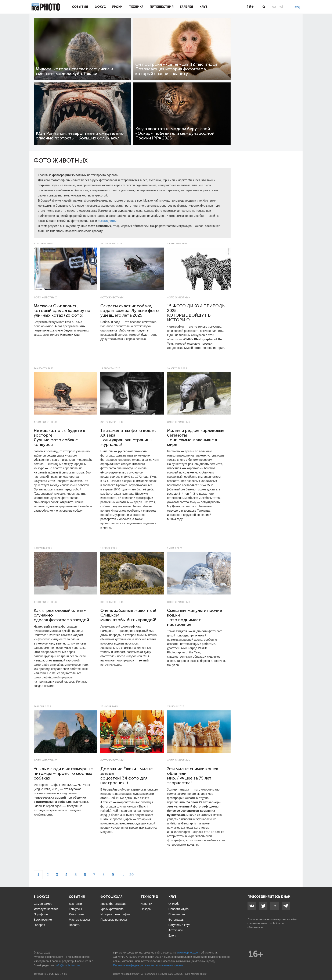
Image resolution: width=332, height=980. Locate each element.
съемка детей (107, 221)
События (80, 7)
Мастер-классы (79, 920)
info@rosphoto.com (68, 965)
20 (131, 875)
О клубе (174, 904)
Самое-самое (43, 904)
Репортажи (76, 914)
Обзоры (146, 909)
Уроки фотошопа (112, 909)
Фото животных (45, 298)
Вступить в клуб (180, 925)
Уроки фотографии (113, 904)
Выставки (75, 904)
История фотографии (115, 914)
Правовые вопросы (114, 920)
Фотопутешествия (46, 909)
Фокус (100, 7)
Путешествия (162, 7)
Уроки (117, 7)
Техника (136, 7)
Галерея (187, 7)
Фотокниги (176, 930)
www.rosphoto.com (273, 923)
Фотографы (176, 920)
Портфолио (42, 914)
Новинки (146, 904)
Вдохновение (43, 920)
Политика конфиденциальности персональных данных (148, 965)
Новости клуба (179, 909)
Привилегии (177, 914)
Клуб (203, 7)
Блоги (173, 935)
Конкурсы (75, 909)
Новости (75, 925)
